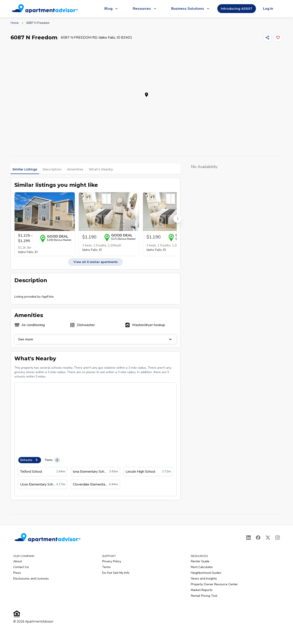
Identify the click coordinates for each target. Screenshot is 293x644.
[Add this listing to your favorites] (278, 38)
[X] (268, 538)
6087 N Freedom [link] (38, 23)
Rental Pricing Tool (204, 596)
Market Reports (202, 590)
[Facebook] (258, 538)
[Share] (267, 38)
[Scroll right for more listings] (178, 219)
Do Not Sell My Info (116, 573)
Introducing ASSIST (237, 9)
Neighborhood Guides (206, 573)
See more (96, 339)
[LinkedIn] (248, 538)
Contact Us (21, 567)
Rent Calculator (202, 567)
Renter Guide (200, 561)
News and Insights (204, 579)
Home (15, 23)
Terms (106, 567)
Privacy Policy (112, 561)
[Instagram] (278, 538)
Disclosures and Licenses (31, 579)
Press (17, 573)
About (18, 561)
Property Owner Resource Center (214, 584)
